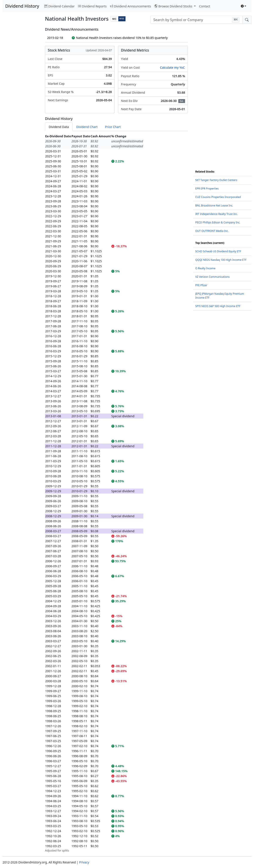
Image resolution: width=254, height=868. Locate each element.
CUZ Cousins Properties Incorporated (218, 197)
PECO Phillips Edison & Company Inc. (218, 222)
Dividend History (22, 6)
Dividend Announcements (130, 6)
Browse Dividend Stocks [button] (174, 6)
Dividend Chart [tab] (87, 127)
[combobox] (196, 20)
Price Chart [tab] (113, 127)
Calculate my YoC (172, 67)
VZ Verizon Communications (212, 277)
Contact (205, 6)
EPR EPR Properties (207, 189)
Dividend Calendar (59, 6)
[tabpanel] (116, 493)
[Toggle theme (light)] (244, 6)
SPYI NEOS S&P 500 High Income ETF (218, 306)
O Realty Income (205, 268)
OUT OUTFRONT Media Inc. (212, 231)
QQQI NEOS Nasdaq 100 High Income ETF (221, 260)
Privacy (84, 862)
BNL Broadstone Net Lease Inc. (214, 205)
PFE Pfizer (201, 285)
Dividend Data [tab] (59, 127)
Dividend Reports (92, 6)
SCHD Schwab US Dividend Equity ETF (218, 251)
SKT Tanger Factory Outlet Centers (216, 180)
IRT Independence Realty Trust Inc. (216, 214)
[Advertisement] (21, 93)
